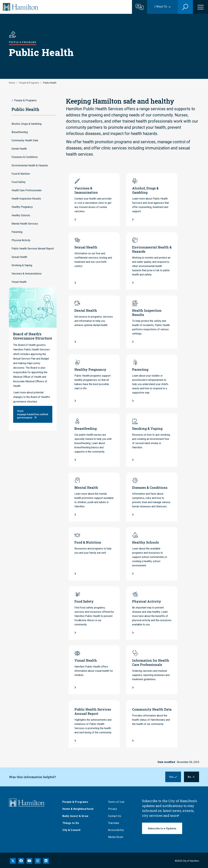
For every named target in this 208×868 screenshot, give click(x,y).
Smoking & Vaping (22, 265)
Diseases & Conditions (25, 157)
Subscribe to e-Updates (162, 828)
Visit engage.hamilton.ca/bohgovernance (33, 414)
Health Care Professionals (27, 190)
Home (12, 83)
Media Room (116, 837)
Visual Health (19, 282)
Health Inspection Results (26, 199)
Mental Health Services (25, 224)
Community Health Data (25, 140)
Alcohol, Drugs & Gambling (26, 124)
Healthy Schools (21, 215)
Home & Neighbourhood (78, 809)
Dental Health (19, 149)
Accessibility (116, 830)
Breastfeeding (20, 132)
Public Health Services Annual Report (33, 249)
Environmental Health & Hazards (30, 165)
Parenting (17, 232)
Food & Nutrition (21, 174)
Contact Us (115, 816)
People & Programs (29, 83)
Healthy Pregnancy (22, 207)
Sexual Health (19, 257)
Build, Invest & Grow (76, 816)
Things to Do (71, 823)
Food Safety (19, 182)
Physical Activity (21, 240)
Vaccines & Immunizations (27, 274)
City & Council (72, 830)
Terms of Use (117, 802)
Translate (114, 823)
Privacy (113, 809)
